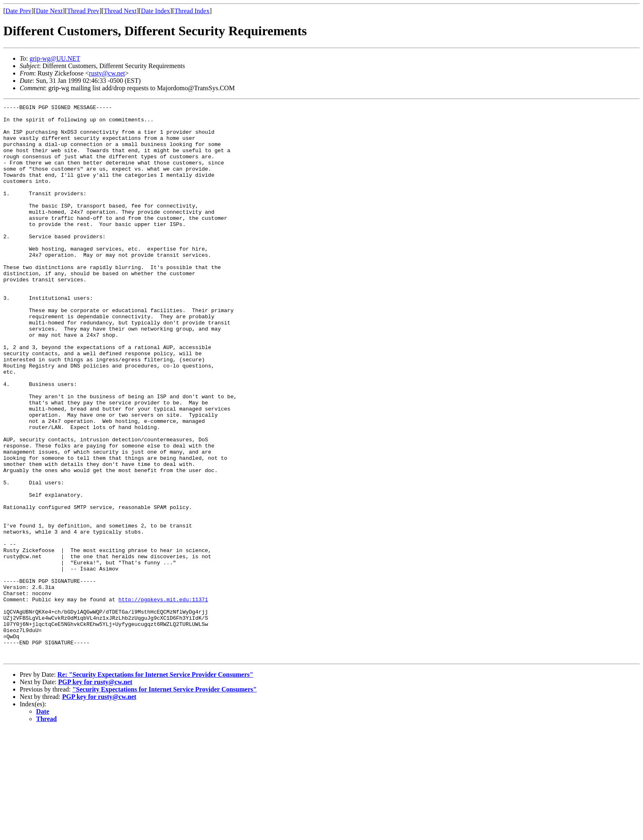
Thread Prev (83, 11)
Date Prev (18, 11)
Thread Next (120, 11)
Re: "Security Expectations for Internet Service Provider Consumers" (155, 785)
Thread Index (192, 11)
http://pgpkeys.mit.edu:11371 (163, 699)
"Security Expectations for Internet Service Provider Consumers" (164, 800)
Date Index (156, 11)
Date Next (49, 11)
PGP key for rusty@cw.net (95, 793)
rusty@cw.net (107, 73)
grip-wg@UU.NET (55, 58)
